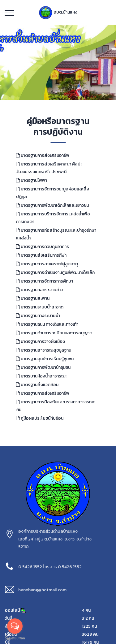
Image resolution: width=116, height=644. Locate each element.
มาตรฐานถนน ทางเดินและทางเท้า (47, 324)
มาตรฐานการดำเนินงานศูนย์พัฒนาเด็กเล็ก (55, 273)
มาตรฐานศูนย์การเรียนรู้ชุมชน (45, 359)
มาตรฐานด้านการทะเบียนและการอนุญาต (54, 333)
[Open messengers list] (15, 626)
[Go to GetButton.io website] (15, 638)
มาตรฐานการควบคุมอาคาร (43, 247)
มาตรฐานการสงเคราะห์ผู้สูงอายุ (47, 264)
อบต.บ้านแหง (58, 12)
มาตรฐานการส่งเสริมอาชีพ (43, 155)
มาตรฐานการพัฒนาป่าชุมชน (43, 367)
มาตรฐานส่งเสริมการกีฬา (41, 255)
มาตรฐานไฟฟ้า (32, 180)
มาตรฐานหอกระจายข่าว (39, 290)
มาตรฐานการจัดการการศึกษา (45, 281)
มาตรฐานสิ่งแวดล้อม (37, 385)
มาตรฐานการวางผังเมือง (41, 342)
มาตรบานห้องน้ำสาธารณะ (41, 376)
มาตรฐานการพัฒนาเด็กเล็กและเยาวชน (52, 205)
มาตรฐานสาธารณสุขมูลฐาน (44, 350)
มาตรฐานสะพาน (33, 298)
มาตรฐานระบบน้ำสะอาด (40, 307)
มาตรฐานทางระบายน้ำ (38, 316)
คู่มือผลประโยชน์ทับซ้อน (40, 418)
